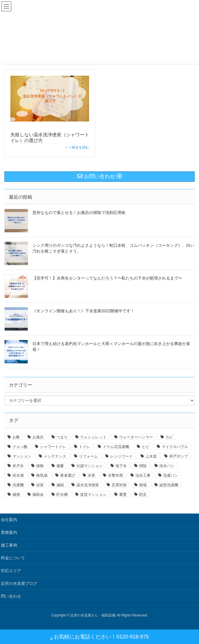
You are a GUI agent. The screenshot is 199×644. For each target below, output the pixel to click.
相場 (143, 485)
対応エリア (11, 571)
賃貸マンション (93, 495)
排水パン (167, 466)
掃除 (143, 466)
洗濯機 (18, 485)
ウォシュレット (93, 437)
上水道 (151, 456)
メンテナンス (55, 456)
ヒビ (145, 447)
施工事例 (9, 545)
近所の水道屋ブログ (19, 583)
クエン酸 (20, 447)
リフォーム (88, 456)
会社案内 (9, 520)
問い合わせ (11, 596)
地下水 (121, 466)
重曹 (123, 495)
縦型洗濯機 (169, 485)
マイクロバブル (175, 447)
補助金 (38, 495)
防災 (143, 495)
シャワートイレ (53, 447)
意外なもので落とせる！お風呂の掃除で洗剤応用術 (79, 213)
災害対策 (119, 485)
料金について (13, 558)
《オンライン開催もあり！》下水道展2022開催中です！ (83, 311)
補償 (16, 495)
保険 (40, 466)
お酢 (16, 437)
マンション (22, 456)
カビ (169, 437)
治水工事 (143, 475)
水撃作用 (115, 475)
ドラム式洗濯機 (116, 447)
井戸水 (18, 466)
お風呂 (38, 437)
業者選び (68, 475)
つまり (62, 437)
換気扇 (42, 475)
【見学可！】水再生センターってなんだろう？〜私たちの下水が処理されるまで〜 (107, 278)
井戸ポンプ (179, 456)
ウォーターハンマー (136, 437)
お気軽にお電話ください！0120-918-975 (99, 637)
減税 (60, 485)
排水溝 (18, 475)
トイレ (85, 447)
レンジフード (121, 456)
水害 (91, 475)
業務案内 (9, 532)
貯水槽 (62, 495)
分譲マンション (90, 466)
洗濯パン (171, 475)
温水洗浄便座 (88, 485)
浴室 (40, 485)
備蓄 (60, 466)
